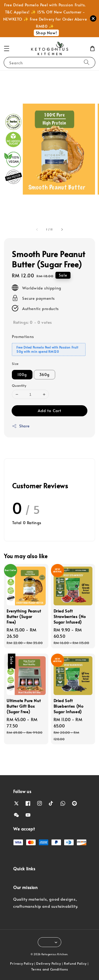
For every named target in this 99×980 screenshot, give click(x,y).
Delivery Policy (49, 963)
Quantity (19, 385)
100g (22, 375)
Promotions (23, 336)
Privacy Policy (22, 963)
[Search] (87, 62)
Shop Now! (46, 33)
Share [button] (21, 426)
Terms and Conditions (50, 969)
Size (15, 364)
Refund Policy (75, 963)
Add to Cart (49, 410)
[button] (7, 49)
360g (44, 375)
